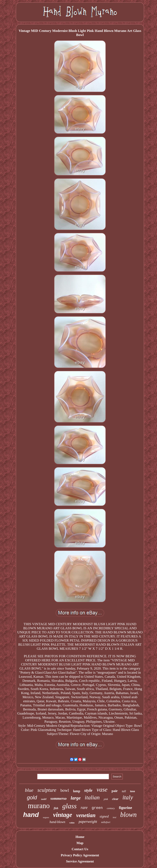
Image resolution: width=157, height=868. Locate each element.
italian (92, 797)
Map (80, 843)
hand (31, 815)
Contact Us (80, 849)
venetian (86, 815)
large (76, 798)
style (88, 790)
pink (106, 799)
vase (102, 789)
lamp (77, 791)
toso (132, 791)
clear (115, 799)
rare (84, 808)
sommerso (59, 798)
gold (32, 797)
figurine (125, 808)
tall (124, 791)
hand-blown (57, 822)
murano (39, 806)
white (72, 823)
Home (80, 837)
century (111, 808)
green (97, 808)
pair (115, 791)
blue (29, 790)
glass (70, 806)
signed (104, 816)
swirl (44, 799)
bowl (65, 790)
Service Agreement (80, 861)
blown (128, 815)
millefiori (106, 822)
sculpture (47, 790)
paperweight (88, 822)
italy (128, 797)
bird (114, 817)
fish (56, 808)
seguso (46, 817)
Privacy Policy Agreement (80, 855)
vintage (63, 815)
